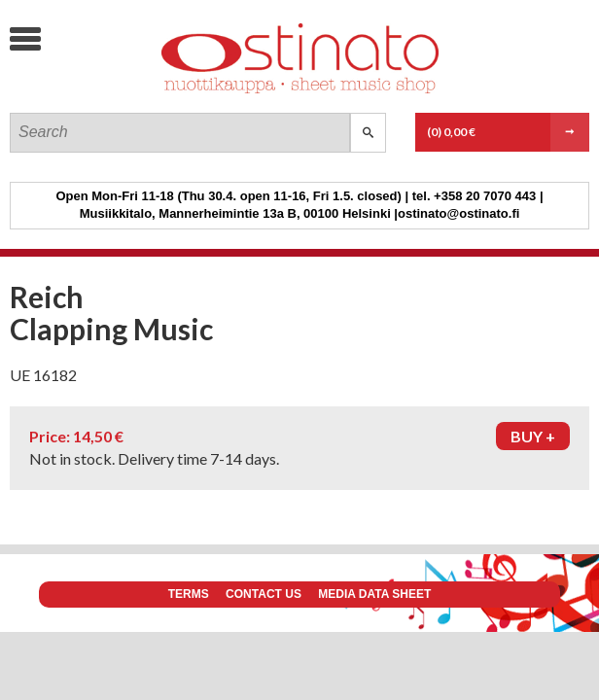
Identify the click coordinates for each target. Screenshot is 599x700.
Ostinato (156, 93)
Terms (189, 594)
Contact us (264, 594)
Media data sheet (374, 594)
